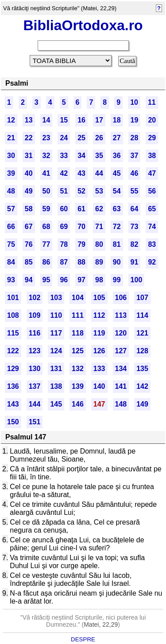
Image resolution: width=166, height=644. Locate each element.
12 (11, 120)
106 (121, 298)
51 (64, 191)
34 (81, 156)
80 (99, 244)
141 (121, 386)
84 (11, 262)
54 (117, 191)
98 (99, 280)
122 (13, 351)
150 (13, 422)
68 (46, 227)
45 (117, 173)
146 (78, 404)
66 (11, 227)
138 (56, 386)
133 (99, 369)
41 (46, 173)
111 (78, 315)
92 (152, 262)
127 (121, 351)
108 (13, 315)
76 (29, 244)
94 (29, 280)
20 (152, 120)
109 (35, 315)
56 (152, 191)
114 (142, 315)
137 (35, 386)
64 (135, 209)
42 (64, 173)
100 (137, 280)
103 (56, 298)
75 (11, 244)
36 (117, 156)
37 (135, 156)
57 (11, 209)
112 (99, 315)
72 (117, 227)
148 (121, 404)
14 (46, 120)
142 (142, 386)
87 (64, 262)
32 (46, 156)
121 (142, 333)
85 (29, 262)
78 (64, 244)
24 (64, 138)
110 (56, 315)
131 (56, 369)
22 (29, 138)
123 (35, 351)
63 (117, 209)
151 (35, 422)
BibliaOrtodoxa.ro (83, 25)
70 (81, 227)
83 (152, 244)
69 (64, 227)
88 (81, 262)
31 (29, 156)
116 (35, 333)
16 (81, 120)
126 (99, 351)
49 (29, 191)
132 (78, 369)
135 (142, 369)
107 (142, 298)
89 (99, 262)
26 (99, 138)
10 (134, 102)
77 (46, 244)
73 (135, 227)
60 (64, 209)
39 (11, 173)
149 (142, 404)
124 (56, 351)
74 (152, 227)
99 (117, 280)
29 (152, 138)
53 (99, 191)
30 (11, 156)
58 (29, 209)
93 (11, 280)
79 (81, 244)
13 (29, 120)
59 (46, 209)
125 (78, 351)
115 (13, 333)
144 (35, 404)
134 (121, 369)
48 (11, 191)
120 (121, 333)
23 (46, 138)
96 (64, 280)
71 (99, 227)
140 (99, 386)
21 (11, 138)
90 (117, 262)
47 (152, 173)
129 (13, 369)
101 (13, 298)
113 (121, 315)
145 (56, 404)
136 (13, 386)
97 (81, 280)
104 (78, 298)
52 (81, 191)
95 (46, 280)
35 (99, 156)
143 (13, 404)
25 (81, 138)
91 (135, 262)
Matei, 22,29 (101, 624)
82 (135, 244)
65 (152, 209)
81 (117, 244)
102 (35, 298)
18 (117, 120)
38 (152, 156)
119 (99, 333)
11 (152, 102)
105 (99, 298)
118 (78, 333)
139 (78, 386)
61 (81, 209)
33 (64, 156)
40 (29, 173)
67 (29, 227)
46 (135, 173)
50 (46, 191)
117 (56, 333)
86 (46, 262)
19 (135, 120)
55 (135, 191)
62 (99, 209)
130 (35, 369)
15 (64, 120)
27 (117, 138)
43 (81, 173)
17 (99, 120)
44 (99, 173)
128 (142, 351)
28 (135, 138)
